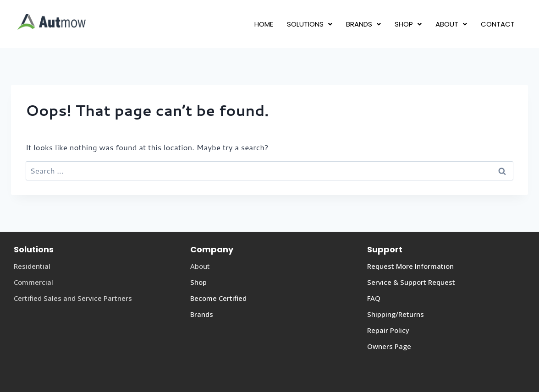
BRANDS (363, 24)
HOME (264, 24)
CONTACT (498, 24)
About (200, 266)
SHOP (408, 24)
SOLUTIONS (310, 24)
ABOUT (451, 24)
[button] (310, 24)
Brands (202, 314)
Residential (32, 266)
